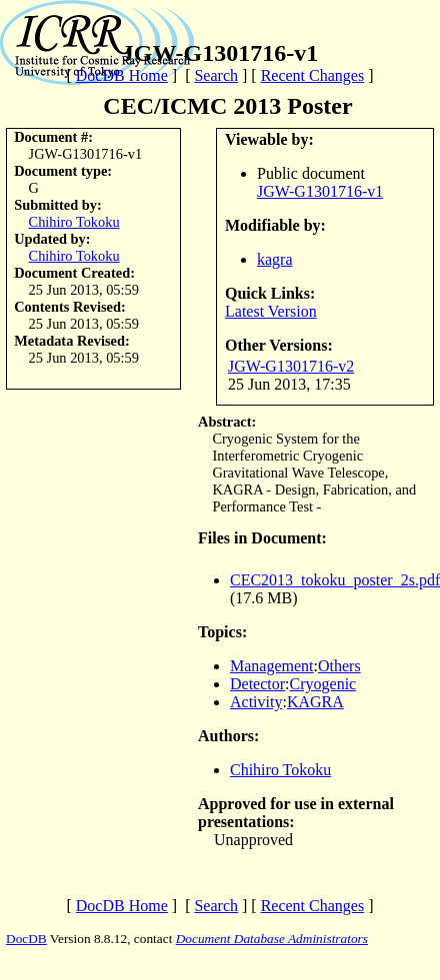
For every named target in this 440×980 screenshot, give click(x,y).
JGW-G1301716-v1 (320, 191)
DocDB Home (122, 75)
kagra (275, 259)
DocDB (26, 939)
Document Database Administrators (272, 939)
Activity (256, 702)
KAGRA (315, 702)
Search (216, 75)
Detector (257, 684)
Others (339, 666)
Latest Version (271, 311)
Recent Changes (313, 75)
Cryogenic (323, 684)
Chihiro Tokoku (74, 222)
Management (272, 666)
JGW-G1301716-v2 (291, 366)
